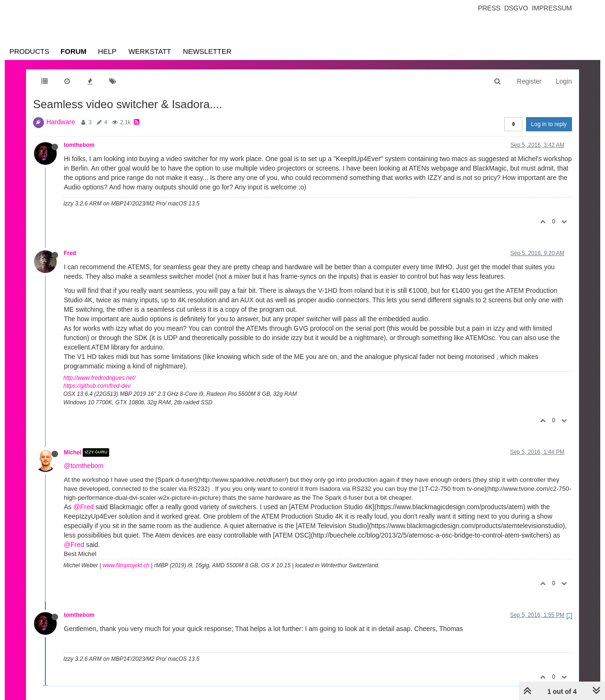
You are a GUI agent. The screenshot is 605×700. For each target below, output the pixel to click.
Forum (73, 51)
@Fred (83, 507)
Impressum (552, 8)
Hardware (61, 122)
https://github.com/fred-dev (97, 386)
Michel (73, 452)
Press (489, 8)
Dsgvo (516, 8)
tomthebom (79, 145)
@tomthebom (84, 466)
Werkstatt (150, 51)
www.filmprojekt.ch (126, 565)
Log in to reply (549, 124)
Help (107, 51)
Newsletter (207, 51)
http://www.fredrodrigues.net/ (99, 378)
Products (29, 51)
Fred (70, 253)
